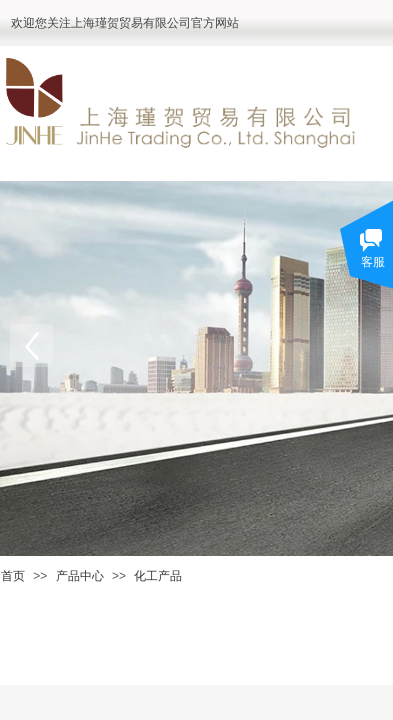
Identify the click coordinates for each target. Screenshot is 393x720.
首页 (13, 576)
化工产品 (158, 576)
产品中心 (80, 576)
